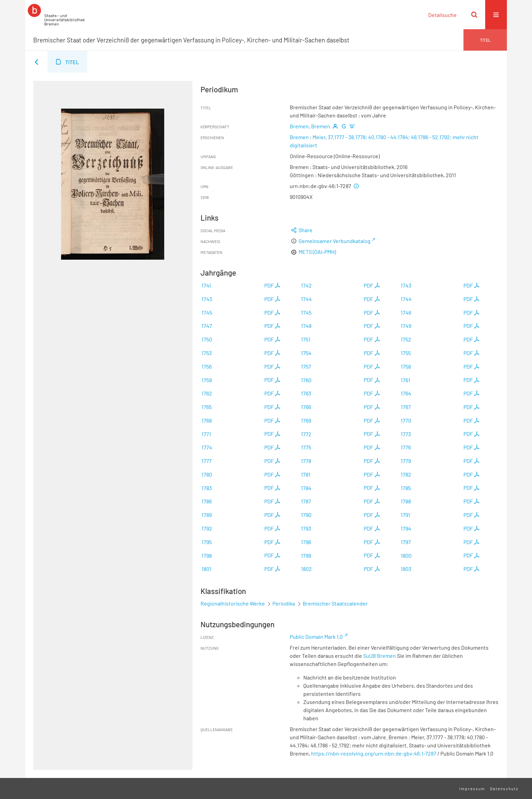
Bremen (299, 137)
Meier (319, 137)
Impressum (472, 788)
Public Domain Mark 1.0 (316, 637)
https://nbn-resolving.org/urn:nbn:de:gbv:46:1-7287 (374, 753)
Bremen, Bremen (310, 126)
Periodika (284, 603)
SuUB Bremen (379, 656)
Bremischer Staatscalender (335, 603)
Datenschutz (504, 788)
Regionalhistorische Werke (233, 603)
